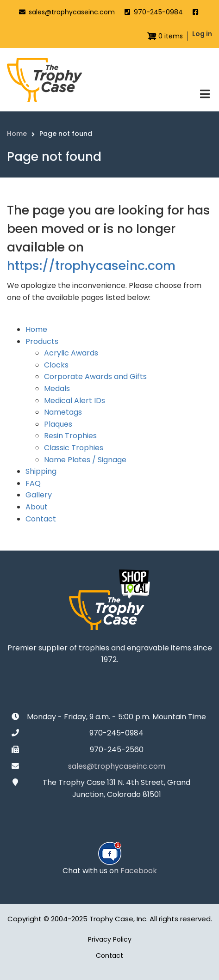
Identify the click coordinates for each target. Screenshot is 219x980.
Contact (41, 519)
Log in (202, 34)
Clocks (56, 365)
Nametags (63, 412)
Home (36, 329)
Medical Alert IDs (75, 401)
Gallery (39, 495)
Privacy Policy (110, 939)
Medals (57, 389)
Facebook (139, 871)
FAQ (33, 483)
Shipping (41, 471)
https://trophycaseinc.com (91, 266)
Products (42, 341)
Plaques (58, 424)
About (37, 507)
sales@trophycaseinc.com (72, 12)
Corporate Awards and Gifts (95, 377)
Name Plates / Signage (85, 460)
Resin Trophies (70, 436)
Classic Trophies (74, 448)
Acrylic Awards (71, 353)
